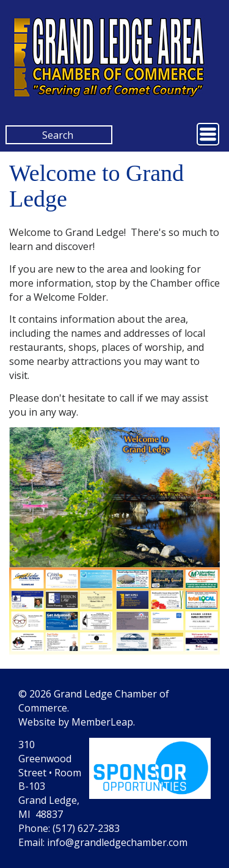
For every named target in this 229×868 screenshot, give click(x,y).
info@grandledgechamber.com (117, 842)
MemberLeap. (103, 722)
